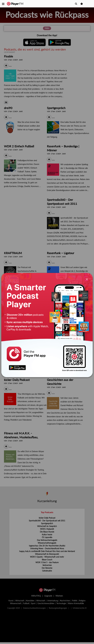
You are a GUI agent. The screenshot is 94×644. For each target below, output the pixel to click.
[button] (3, 4)
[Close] (87, 279)
